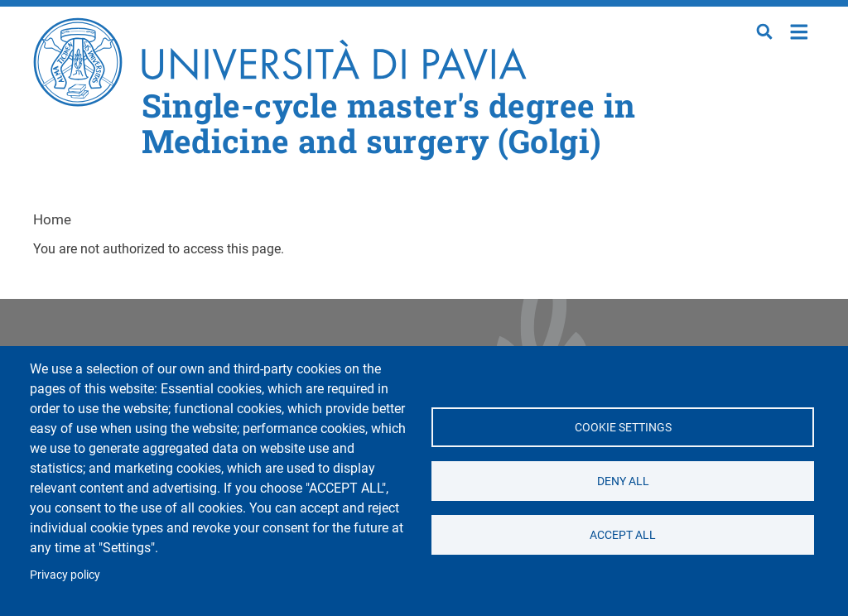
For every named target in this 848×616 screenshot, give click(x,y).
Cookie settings (622, 427)
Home (800, 30)
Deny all (622, 481)
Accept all (623, 535)
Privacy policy (65, 575)
